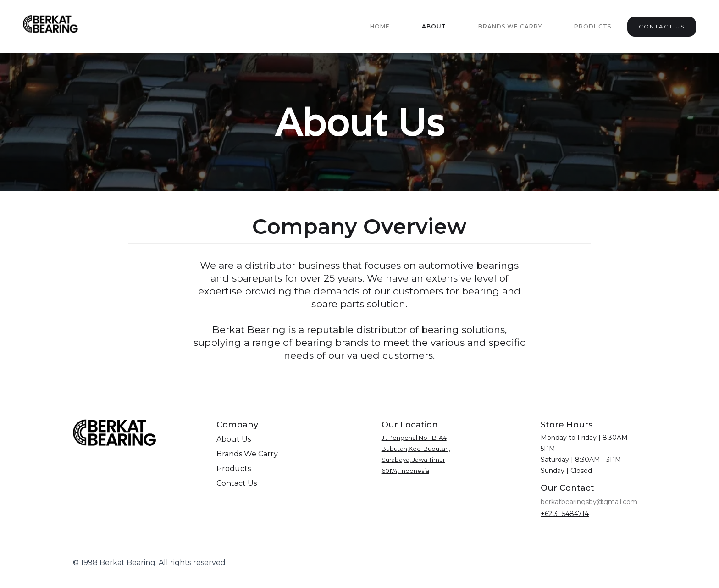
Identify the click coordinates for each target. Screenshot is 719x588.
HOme (380, 26)
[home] (51, 27)
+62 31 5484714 (565, 514)
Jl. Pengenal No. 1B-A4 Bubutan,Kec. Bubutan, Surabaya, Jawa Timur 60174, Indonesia (416, 454)
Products (593, 26)
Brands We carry (510, 26)
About (434, 26)
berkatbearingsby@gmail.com (589, 502)
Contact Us (237, 483)
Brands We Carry (247, 454)
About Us (234, 439)
